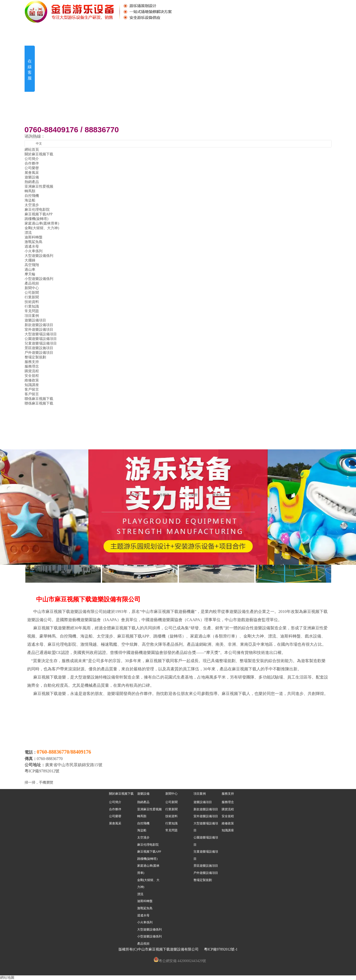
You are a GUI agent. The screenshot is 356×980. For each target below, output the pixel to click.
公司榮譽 (32, 168)
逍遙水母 (32, 246)
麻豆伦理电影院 (37, 210)
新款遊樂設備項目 (39, 325)
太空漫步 (32, 205)
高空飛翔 (32, 265)
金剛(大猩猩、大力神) (42, 228)
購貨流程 (32, 371)
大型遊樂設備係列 (39, 256)
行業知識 (32, 306)
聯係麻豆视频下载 (39, 403)
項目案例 (200, 794)
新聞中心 (171, 794)
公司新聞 (32, 293)
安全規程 (32, 376)
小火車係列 (34, 251)
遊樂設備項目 (35, 320)
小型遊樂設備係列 (39, 279)
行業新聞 (32, 297)
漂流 (28, 233)
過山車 (30, 270)
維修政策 (32, 380)
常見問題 (32, 311)
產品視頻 (32, 283)
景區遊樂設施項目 (39, 348)
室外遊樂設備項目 (39, 330)
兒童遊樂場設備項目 (41, 343)
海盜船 (30, 200)
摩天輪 (30, 274)
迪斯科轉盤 (34, 237)
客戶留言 (32, 394)
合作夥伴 (32, 163)
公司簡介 (32, 159)
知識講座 (32, 385)
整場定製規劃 (35, 357)
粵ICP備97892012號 (43, 771)
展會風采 (32, 173)
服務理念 (32, 366)
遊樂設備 (143, 794)
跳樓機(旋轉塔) (36, 219)
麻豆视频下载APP (39, 214)
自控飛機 (32, 196)
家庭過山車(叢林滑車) (42, 223)
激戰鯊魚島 (34, 242)
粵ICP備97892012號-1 (221, 949)
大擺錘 (30, 260)
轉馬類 (30, 191)
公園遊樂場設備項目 (41, 339)
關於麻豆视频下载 (121, 794)
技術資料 (32, 302)
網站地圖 (7, 978)
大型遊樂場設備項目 (41, 334)
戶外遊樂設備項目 (39, 353)
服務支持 (228, 794)
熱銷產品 (32, 182)
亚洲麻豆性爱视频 (39, 186)
